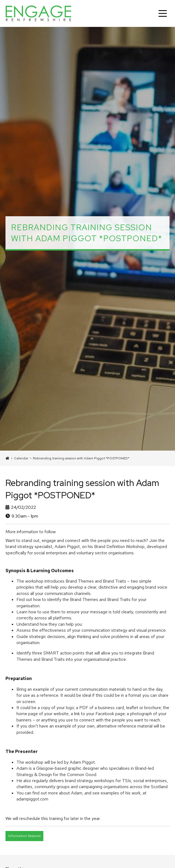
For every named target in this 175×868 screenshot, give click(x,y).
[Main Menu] (163, 13)
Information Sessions (24, 836)
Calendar (21, 458)
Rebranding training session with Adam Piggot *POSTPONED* (81, 458)
